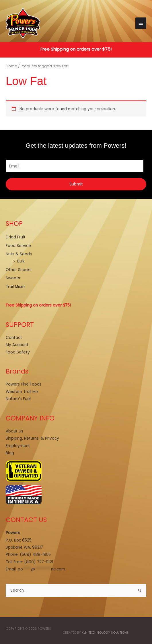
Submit (76, 184)
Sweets (13, 278)
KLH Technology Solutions (105, 633)
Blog (10, 453)
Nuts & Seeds (19, 254)
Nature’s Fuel (18, 399)
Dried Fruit (16, 237)
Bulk (21, 261)
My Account (17, 345)
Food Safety (18, 352)
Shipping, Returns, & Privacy (32, 438)
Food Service (18, 246)
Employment (18, 446)
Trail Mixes (16, 287)
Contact (14, 338)
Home (11, 66)
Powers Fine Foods (24, 384)
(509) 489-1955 (35, 555)
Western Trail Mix (22, 392)
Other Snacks (19, 270)
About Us (14, 431)
